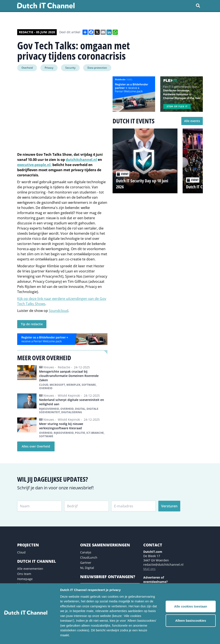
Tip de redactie (32, 324)
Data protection (97, 68)
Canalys (86, 552)
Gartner (86, 563)
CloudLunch (89, 557)
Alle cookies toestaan (191, 606)
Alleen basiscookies (191, 621)
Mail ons (149, 569)
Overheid (27, 68)
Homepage (25, 579)
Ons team (24, 574)
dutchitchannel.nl (81, 160)
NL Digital (87, 568)
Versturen (169, 506)
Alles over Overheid (36, 446)
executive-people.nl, (34, 165)
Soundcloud (59, 311)
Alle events (192, 121)
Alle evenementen (30, 569)
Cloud (21, 552)
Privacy (49, 68)
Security (70, 68)
